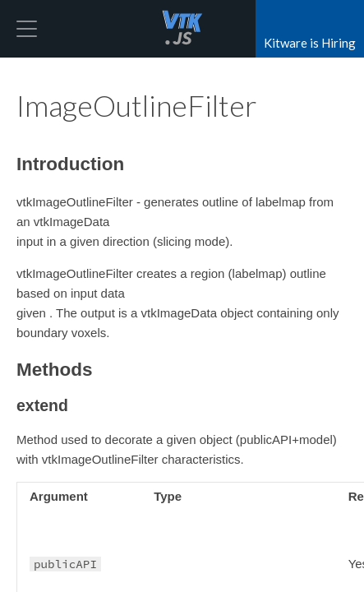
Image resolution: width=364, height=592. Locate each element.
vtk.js (182, 29)
